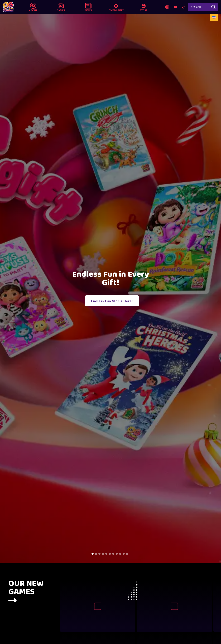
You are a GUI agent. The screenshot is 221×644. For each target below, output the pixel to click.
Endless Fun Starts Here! (112, 301)
